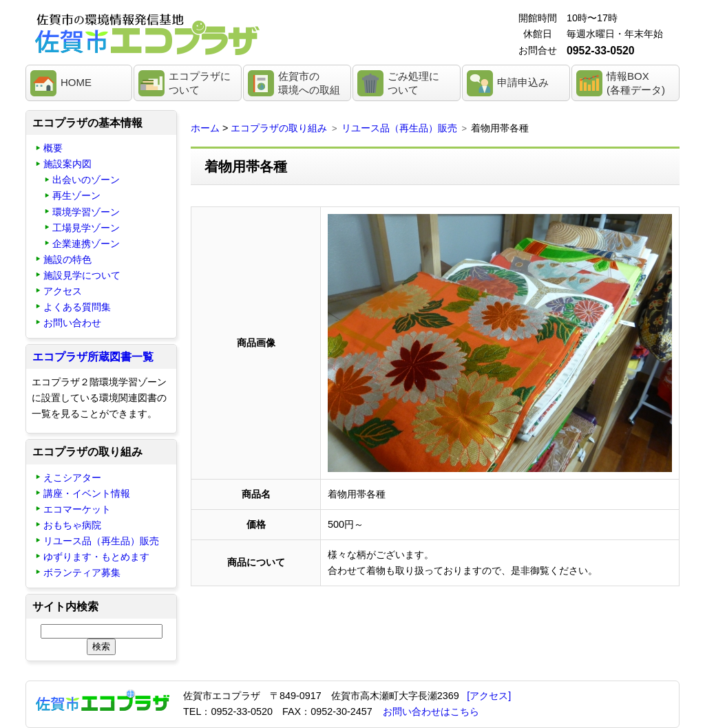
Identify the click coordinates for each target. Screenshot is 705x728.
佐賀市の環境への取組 (309, 83)
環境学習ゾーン (86, 212)
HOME (76, 82)
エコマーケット (77, 509)
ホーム (205, 128)
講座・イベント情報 (87, 493)
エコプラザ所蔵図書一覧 (93, 357)
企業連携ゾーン (86, 244)
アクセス (63, 291)
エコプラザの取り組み (279, 128)
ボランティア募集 (82, 572)
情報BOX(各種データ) (636, 83)
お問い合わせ (72, 323)
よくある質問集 (77, 307)
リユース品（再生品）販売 (399, 128)
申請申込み (523, 82)
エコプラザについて (200, 83)
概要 (53, 148)
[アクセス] (489, 696)
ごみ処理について (413, 83)
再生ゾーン (76, 195)
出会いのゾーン (86, 180)
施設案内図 (67, 164)
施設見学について (82, 275)
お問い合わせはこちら (431, 711)
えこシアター (72, 478)
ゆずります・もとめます (96, 557)
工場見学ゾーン (86, 228)
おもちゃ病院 (72, 525)
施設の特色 (67, 259)
